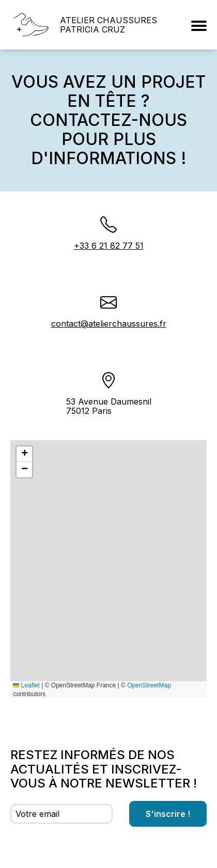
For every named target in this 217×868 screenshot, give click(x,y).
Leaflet (26, 685)
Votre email (37, 814)
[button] (24, 454)
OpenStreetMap (149, 685)
